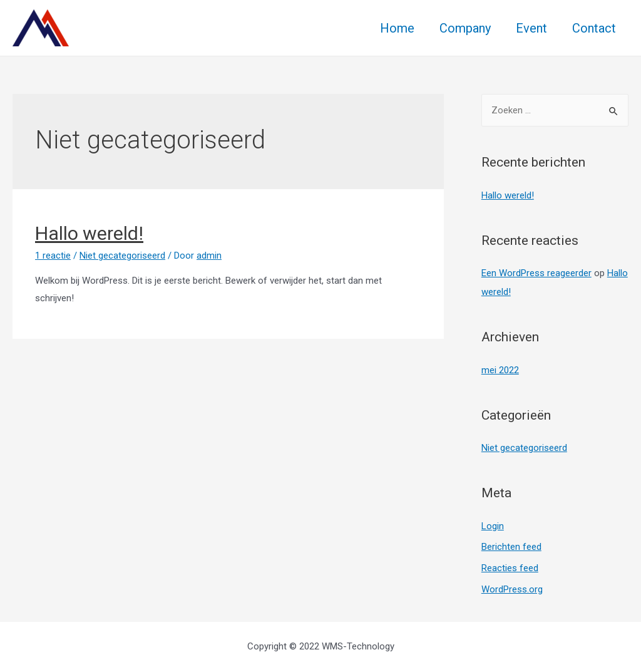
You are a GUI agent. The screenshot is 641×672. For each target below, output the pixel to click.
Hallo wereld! (89, 233)
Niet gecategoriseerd (122, 256)
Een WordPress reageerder (536, 273)
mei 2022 (500, 370)
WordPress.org (512, 589)
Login (493, 526)
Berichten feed (511, 547)
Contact (594, 28)
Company (465, 28)
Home (397, 28)
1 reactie (53, 256)
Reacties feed (510, 568)
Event (531, 28)
